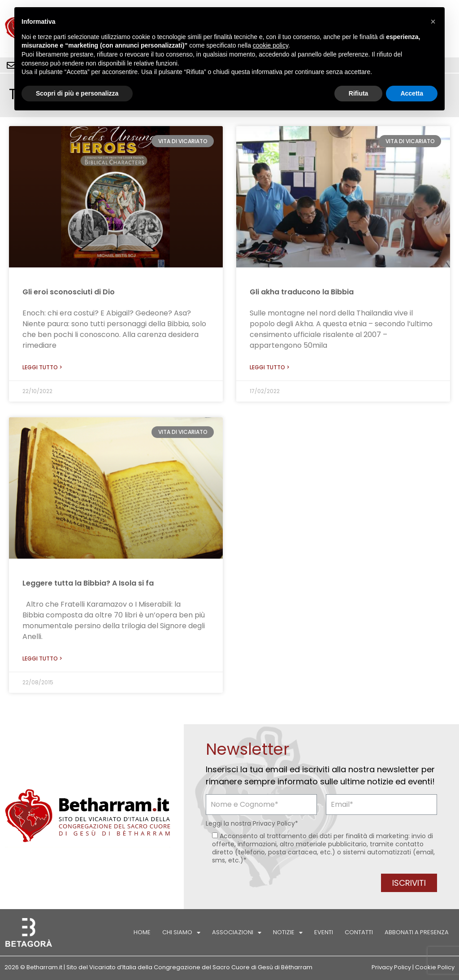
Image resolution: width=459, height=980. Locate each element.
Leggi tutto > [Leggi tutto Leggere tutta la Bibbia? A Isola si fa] (42, 658)
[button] (433, 22)
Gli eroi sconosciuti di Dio (69, 292)
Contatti (359, 932)
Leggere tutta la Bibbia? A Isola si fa (88, 583)
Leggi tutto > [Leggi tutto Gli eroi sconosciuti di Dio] (42, 367)
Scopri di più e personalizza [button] (77, 93)
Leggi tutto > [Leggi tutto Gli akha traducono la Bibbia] (270, 367)
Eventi (324, 932)
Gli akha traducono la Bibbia (302, 292)
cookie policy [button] (271, 45)
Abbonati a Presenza (417, 932)
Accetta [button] (412, 93)
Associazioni (237, 933)
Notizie (288, 933)
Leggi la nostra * (252, 823)
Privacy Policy (274, 823)
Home (142, 932)
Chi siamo (181, 933)
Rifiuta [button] (359, 93)
